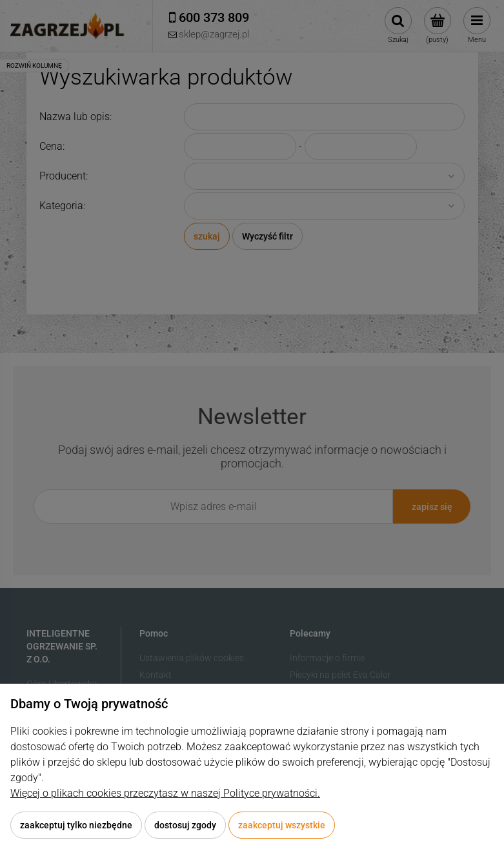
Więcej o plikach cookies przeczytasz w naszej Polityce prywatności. (165, 793)
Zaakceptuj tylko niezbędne (76, 825)
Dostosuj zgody (185, 825)
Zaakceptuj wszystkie (282, 825)
